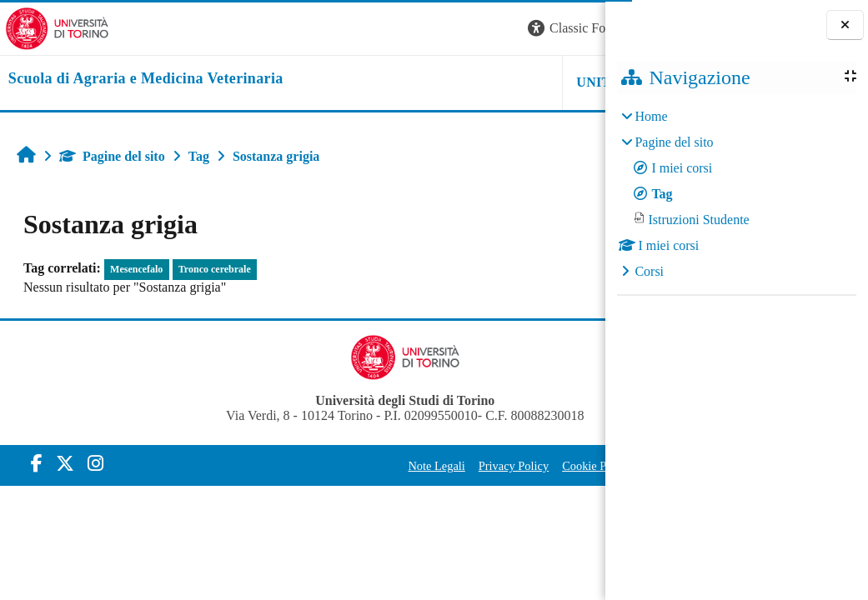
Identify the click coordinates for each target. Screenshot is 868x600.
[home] (141, 79)
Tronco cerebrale (215, 269)
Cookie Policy (462, 466)
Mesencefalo (136, 269)
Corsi (649, 271)
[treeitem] (736, 194)
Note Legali (302, 466)
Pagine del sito (112, 156)
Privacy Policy (379, 466)
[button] (379, 29)
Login (576, 28)
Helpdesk (500, 82)
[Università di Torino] (52, 27)
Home (651, 116)
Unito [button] (399, 82)
